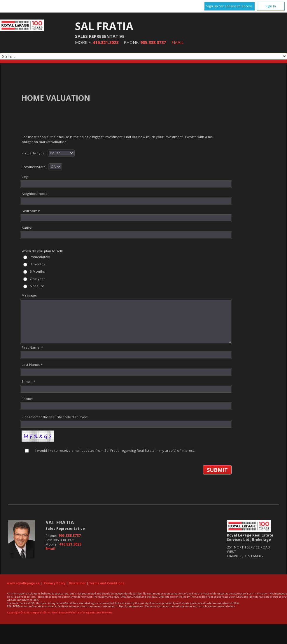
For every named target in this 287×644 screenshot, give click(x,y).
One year (37, 279)
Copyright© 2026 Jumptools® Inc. (29, 613)
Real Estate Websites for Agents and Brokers (82, 613)
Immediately (40, 257)
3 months (37, 264)
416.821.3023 (106, 42)
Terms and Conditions (107, 583)
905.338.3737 (153, 42)
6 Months (37, 271)
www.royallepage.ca (23, 583)
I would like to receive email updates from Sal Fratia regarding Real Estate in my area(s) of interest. (115, 450)
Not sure (37, 286)
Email (178, 42)
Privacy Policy (55, 583)
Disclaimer (77, 583)
